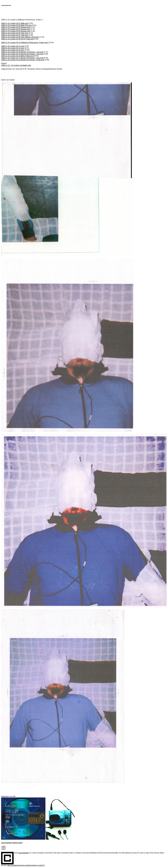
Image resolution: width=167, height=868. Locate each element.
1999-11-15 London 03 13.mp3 (13, 50)
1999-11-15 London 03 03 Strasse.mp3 (16, 27)
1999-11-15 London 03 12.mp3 (13, 48)
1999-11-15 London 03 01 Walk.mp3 (15, 23)
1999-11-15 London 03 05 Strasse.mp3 (16, 31)
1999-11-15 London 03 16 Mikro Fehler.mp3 (17, 56)
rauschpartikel (23, 853)
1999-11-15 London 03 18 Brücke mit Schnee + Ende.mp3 (23, 60)
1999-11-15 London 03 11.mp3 (13, 46)
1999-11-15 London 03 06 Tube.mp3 (15, 33)
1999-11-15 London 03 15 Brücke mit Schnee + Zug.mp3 (22, 54)
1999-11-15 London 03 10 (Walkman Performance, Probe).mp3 (24, 43)
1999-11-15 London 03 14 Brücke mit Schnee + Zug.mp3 (22, 52)
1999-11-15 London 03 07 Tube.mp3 (15, 35)
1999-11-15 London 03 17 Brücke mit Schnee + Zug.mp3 (22, 58)
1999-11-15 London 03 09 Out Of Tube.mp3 (17, 39)
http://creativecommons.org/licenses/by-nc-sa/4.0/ (26, 865)
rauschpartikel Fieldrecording (12, 843)
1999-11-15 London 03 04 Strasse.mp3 (16, 29)
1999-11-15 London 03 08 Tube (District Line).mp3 (20, 37)
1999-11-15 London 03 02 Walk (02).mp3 (16, 25)
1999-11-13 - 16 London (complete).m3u (16, 65)
